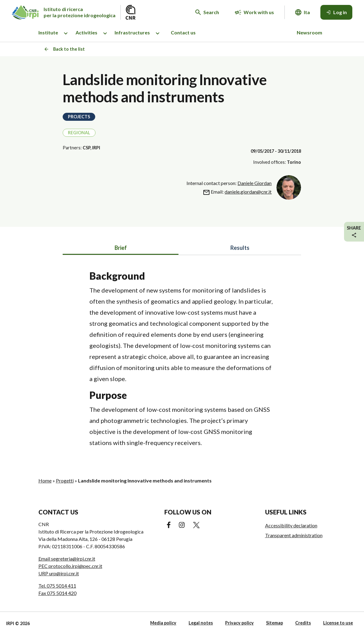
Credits (303, 623)
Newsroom (309, 32)
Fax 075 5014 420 (57, 593)
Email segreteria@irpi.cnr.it (67, 559)
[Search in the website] (207, 12)
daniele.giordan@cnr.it (248, 192)
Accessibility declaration (291, 525)
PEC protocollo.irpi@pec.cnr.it (70, 566)
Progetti (65, 480)
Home (45, 480)
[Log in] (336, 12)
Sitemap (274, 623)
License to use (338, 623)
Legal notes (201, 623)
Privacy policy (239, 623)
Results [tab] (240, 248)
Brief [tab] (121, 248)
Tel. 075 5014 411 (57, 586)
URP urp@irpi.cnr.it (59, 573)
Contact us (183, 32)
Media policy (163, 623)
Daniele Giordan (254, 183)
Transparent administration (294, 535)
